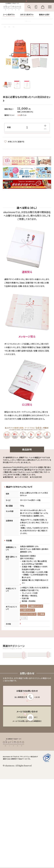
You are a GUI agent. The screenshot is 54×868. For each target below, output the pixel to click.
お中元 (15, 705)
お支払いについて (29, 628)
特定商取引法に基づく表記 (40, 824)
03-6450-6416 (27, 764)
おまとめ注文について (30, 656)
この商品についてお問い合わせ (18, 163)
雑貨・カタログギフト (17, 33)
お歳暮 (39, 705)
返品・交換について (29, 652)
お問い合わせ (36, 834)
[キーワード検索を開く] (29, 9)
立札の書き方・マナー (42, 24)
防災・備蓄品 (15, 721)
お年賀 (15, 713)
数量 (9, 134)
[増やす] (45, 132)
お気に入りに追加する (14, 158)
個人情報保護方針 (37, 828)
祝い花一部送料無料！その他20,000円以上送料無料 (28, 2)
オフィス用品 (39, 697)
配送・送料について (29, 606)
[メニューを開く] (50, 9)
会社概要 (34, 831)
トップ (5, 33)
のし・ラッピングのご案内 (31, 648)
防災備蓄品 (39, 689)
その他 (29, 33)
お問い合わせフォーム (27, 793)
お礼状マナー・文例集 (23, 24)
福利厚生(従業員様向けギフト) (39, 713)
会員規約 (34, 821)
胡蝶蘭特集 (8, 24)
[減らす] (45, 135)
